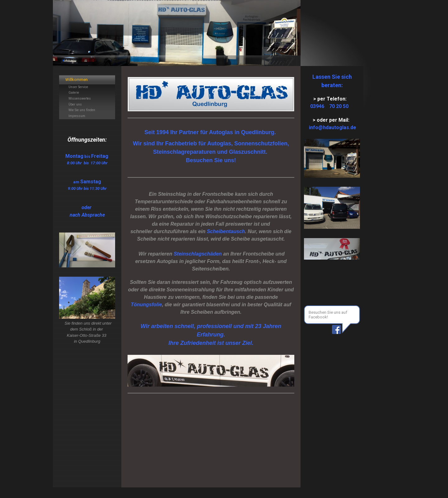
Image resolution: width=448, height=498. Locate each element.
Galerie (74, 93)
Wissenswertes (80, 99)
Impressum (77, 116)
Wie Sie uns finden (82, 110)
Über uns (75, 104)
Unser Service (78, 87)
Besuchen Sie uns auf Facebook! (328, 315)
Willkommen (77, 80)
